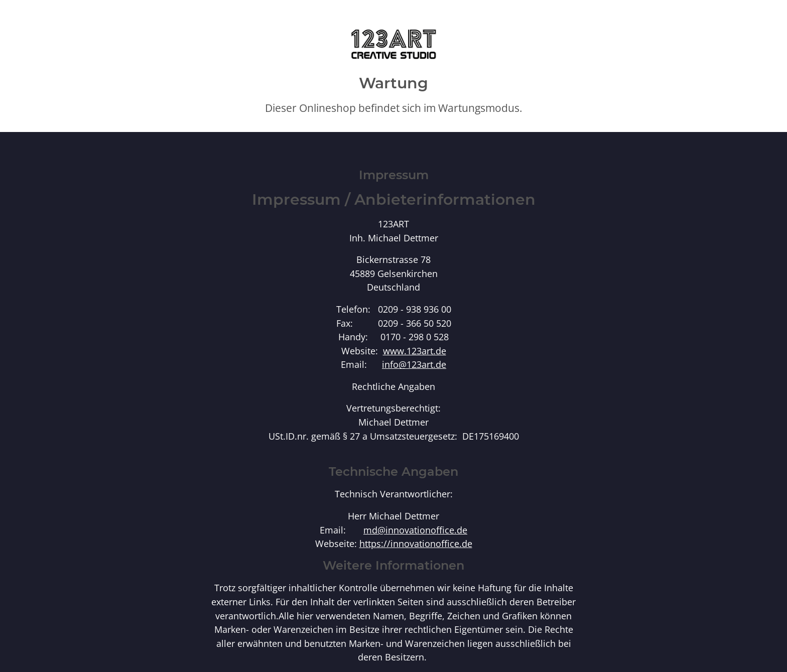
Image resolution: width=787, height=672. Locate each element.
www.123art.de (415, 351)
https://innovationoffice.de (416, 543)
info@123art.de (414, 364)
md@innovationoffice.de (415, 530)
